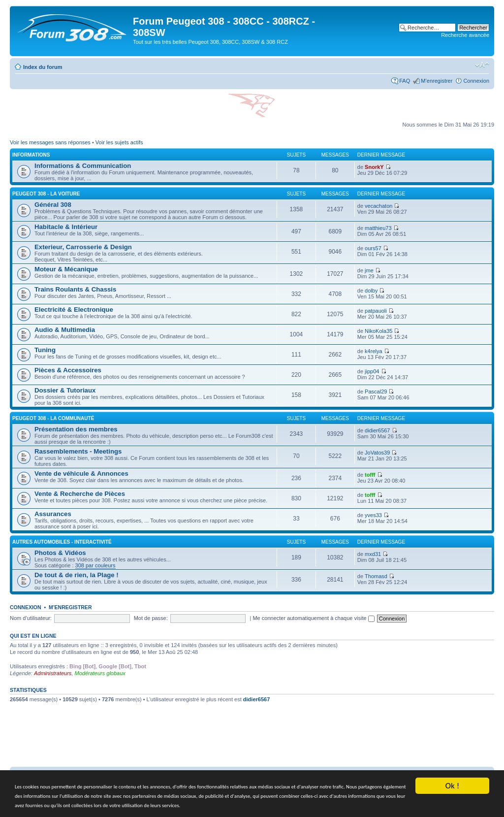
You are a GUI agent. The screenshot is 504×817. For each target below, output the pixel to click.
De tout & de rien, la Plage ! (77, 575)
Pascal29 (376, 392)
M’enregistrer (437, 81)
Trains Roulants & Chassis (75, 289)
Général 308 (53, 205)
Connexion (476, 81)
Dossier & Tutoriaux (65, 390)
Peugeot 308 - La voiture (46, 194)
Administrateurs (53, 673)
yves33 (373, 515)
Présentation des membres (76, 429)
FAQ (405, 81)
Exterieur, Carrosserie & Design (83, 247)
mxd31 (373, 554)
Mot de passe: (151, 618)
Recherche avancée (465, 35)
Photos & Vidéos (60, 553)
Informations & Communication (83, 166)
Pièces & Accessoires (68, 370)
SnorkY (374, 167)
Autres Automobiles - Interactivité (62, 542)
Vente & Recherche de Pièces (80, 494)
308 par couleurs (95, 565)
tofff (370, 475)
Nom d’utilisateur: (31, 618)
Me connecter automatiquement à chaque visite (313, 618)
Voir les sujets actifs (119, 142)
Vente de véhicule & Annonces (81, 474)
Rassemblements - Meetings (78, 451)
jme (369, 270)
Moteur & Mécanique (66, 269)
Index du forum (43, 67)
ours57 (373, 248)
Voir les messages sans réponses (50, 142)
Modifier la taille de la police (482, 65)
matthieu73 (378, 228)
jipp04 (372, 371)
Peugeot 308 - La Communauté (53, 418)
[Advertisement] (252, 738)
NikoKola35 (378, 331)
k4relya (373, 351)
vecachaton (378, 206)
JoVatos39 (377, 453)
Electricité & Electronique (74, 310)
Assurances (53, 514)
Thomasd (376, 576)
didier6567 (377, 430)
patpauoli (376, 311)
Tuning (45, 350)
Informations (31, 155)
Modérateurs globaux (100, 673)
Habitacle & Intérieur (66, 227)
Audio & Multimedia (65, 330)
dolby (371, 291)
